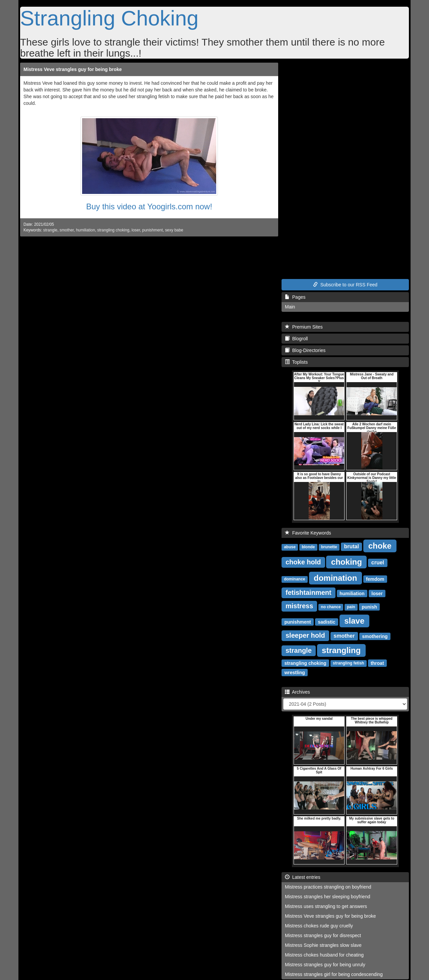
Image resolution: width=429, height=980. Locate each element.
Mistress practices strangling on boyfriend (328, 887)
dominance (294, 579)
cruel (378, 563)
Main (290, 307)
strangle (50, 230)
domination (335, 578)
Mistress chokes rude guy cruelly (319, 926)
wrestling (294, 672)
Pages (295, 297)
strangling (341, 650)
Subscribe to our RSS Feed (345, 285)
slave (354, 620)
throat (377, 663)
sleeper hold (305, 635)
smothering (375, 636)
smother (67, 230)
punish (369, 607)
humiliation (86, 230)
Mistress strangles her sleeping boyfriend (327, 897)
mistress (299, 606)
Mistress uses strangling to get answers (326, 906)
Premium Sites (304, 327)
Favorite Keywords (308, 533)
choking (347, 562)
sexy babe (174, 230)
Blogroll (296, 339)
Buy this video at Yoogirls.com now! (149, 206)
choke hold (303, 562)
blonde (308, 547)
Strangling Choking (109, 18)
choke (380, 545)
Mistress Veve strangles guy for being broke (73, 69)
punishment (152, 230)
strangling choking (113, 230)
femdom (375, 579)
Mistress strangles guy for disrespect (323, 935)
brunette (329, 547)
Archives (297, 692)
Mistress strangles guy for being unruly (325, 965)
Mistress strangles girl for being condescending (334, 974)
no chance (331, 607)
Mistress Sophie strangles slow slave (323, 945)
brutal (351, 546)
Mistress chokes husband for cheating (324, 955)
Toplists (296, 362)
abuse (290, 547)
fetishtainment (309, 592)
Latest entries (303, 877)
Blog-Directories (305, 350)
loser (136, 230)
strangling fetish (348, 663)
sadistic (326, 622)
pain (351, 607)
